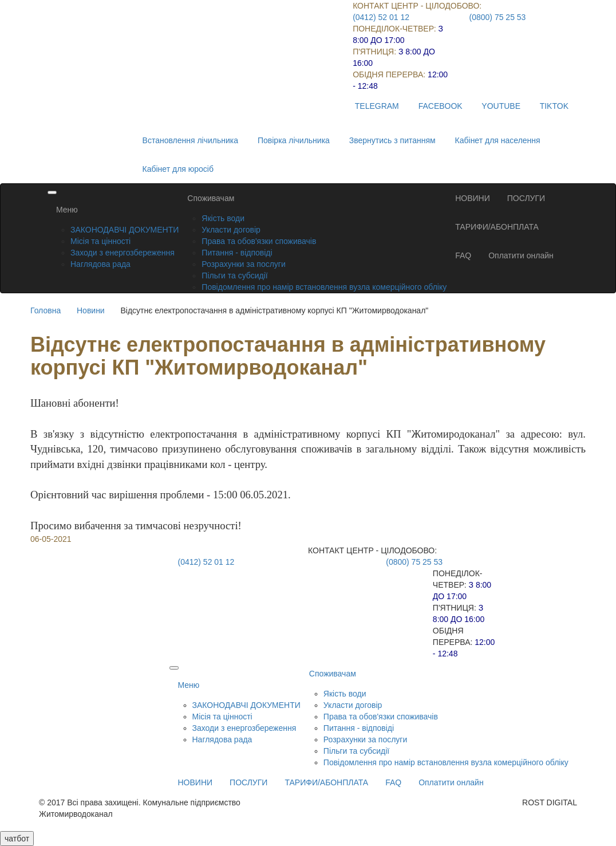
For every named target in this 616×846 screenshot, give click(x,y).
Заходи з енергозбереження (123, 253)
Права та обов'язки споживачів (259, 241)
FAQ (463, 255)
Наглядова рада (100, 264)
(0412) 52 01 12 (381, 17)
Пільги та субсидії (234, 276)
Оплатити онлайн (521, 255)
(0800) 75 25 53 (498, 17)
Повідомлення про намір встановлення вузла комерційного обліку (324, 287)
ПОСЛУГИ (526, 198)
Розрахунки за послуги (243, 264)
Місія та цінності (100, 241)
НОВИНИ (473, 198)
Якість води (223, 218)
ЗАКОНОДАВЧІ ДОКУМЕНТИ (125, 230)
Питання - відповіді (237, 253)
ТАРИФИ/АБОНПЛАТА (497, 227)
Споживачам (211, 198)
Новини (91, 310)
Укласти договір (231, 230)
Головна (46, 310)
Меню (67, 210)
